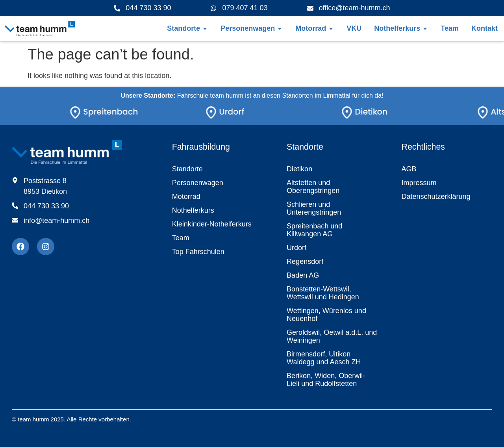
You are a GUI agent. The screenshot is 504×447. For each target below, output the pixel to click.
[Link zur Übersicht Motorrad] (311, 29)
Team (181, 238)
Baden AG (303, 275)
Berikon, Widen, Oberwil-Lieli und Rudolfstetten (326, 380)
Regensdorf (305, 262)
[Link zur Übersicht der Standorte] (183, 29)
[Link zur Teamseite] (450, 29)
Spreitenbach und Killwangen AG (314, 230)
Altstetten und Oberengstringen (313, 187)
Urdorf (296, 248)
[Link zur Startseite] (39, 29)
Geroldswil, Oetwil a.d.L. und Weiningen (332, 336)
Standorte (187, 169)
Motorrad (186, 197)
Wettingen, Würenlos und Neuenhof (326, 315)
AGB (409, 169)
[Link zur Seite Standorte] (121, 114)
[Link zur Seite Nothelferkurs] (397, 29)
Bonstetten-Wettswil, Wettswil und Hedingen (323, 293)
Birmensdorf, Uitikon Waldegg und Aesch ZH (324, 358)
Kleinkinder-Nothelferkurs (212, 224)
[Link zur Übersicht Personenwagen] (248, 29)
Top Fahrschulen (198, 252)
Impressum (419, 183)
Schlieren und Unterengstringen (314, 208)
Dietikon (299, 169)
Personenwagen (198, 183)
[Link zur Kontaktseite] (485, 29)
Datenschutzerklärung (436, 197)
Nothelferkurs (193, 210)
